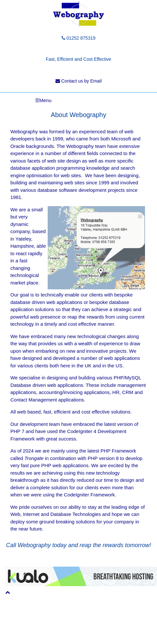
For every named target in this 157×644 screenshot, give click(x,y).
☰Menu (43, 100)
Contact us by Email (79, 81)
